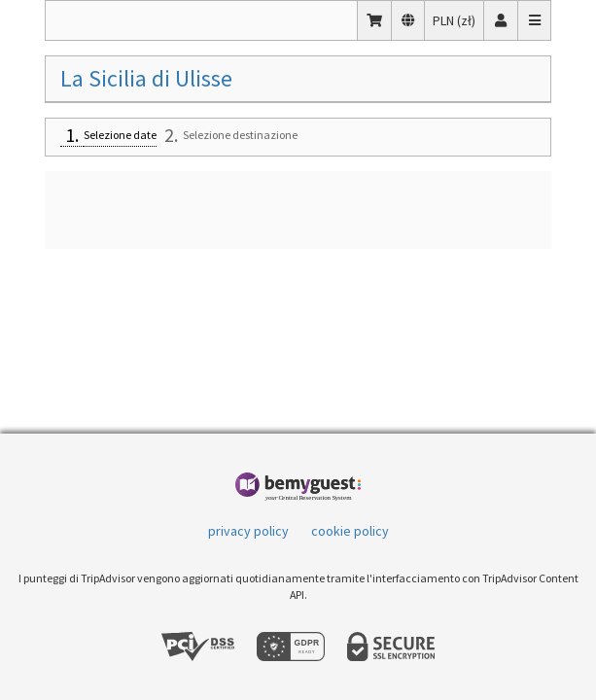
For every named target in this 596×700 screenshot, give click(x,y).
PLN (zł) (458, 19)
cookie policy (350, 531)
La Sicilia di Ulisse (146, 78)
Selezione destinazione (240, 135)
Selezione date (120, 135)
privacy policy (248, 531)
